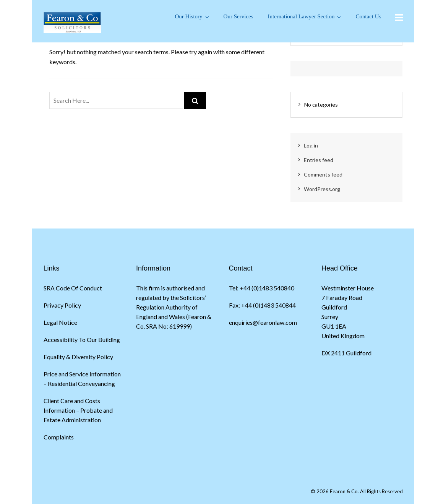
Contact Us (368, 16)
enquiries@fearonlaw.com (263, 322)
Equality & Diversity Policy (78, 357)
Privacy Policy (62, 305)
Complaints (59, 437)
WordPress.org (322, 189)
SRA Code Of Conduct (73, 288)
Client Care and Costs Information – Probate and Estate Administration (78, 410)
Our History (189, 16)
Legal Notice (60, 322)
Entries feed (319, 160)
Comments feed (323, 174)
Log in (311, 145)
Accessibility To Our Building (82, 340)
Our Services (238, 16)
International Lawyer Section (301, 16)
